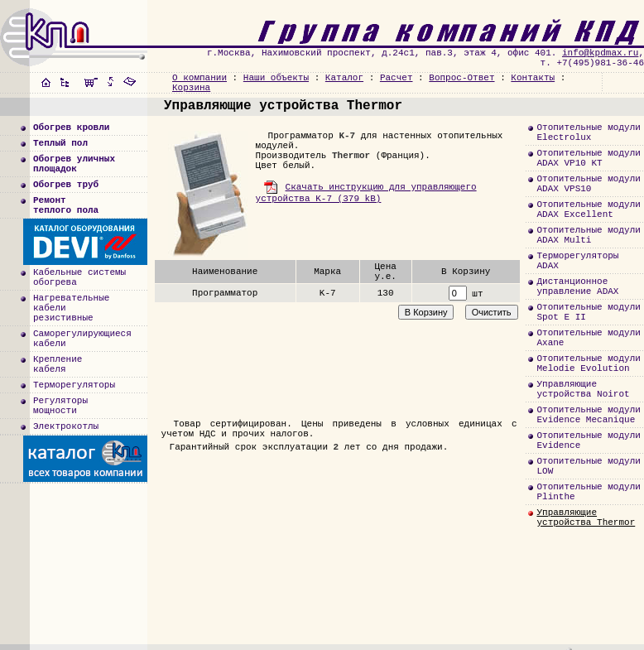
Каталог (344, 78)
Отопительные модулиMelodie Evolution (588, 364)
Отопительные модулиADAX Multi (588, 235)
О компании (199, 78)
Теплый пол (60, 143)
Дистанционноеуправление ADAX (577, 286)
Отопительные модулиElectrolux (588, 132)
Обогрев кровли (71, 128)
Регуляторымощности (60, 406)
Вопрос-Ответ (461, 78)
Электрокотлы (66, 426)
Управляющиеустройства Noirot (583, 389)
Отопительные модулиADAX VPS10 (588, 184)
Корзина (191, 88)
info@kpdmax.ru (600, 53)
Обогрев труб (66, 185)
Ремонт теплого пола (66, 205)
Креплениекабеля (58, 364)
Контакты (533, 78)
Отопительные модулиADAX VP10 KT (588, 158)
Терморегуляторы (74, 385)
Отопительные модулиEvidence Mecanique (588, 415)
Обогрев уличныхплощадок (74, 164)
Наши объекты (276, 78)
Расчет (396, 78)
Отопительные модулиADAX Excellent (588, 209)
